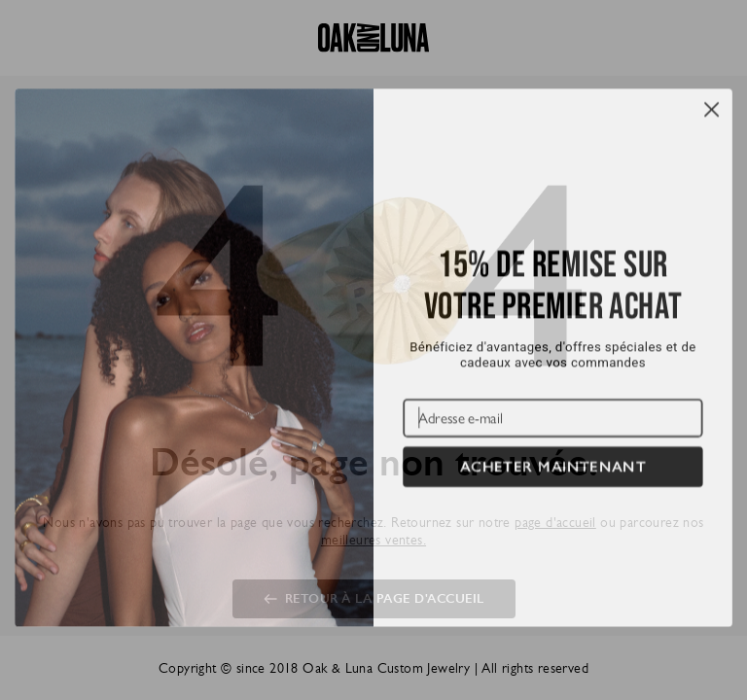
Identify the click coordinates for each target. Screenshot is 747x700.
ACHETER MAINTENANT (553, 492)
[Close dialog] (711, 135)
